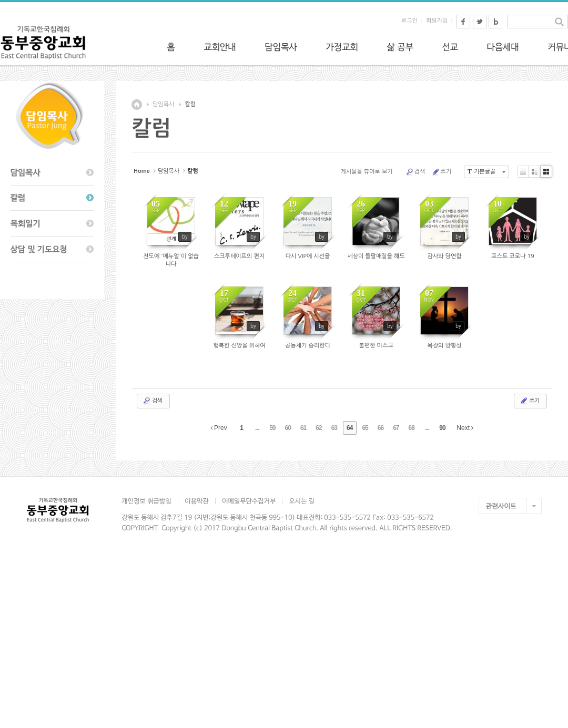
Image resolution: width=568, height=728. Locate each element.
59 (272, 428)
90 (442, 428)
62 (318, 428)
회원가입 (437, 21)
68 (412, 428)
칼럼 (190, 104)
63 (334, 428)
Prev (219, 428)
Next (465, 428)
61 (303, 428)
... (257, 428)
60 (288, 428)
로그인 (409, 21)
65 (365, 428)
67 (396, 428)
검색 (415, 172)
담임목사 (163, 104)
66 (381, 428)
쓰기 (441, 172)
